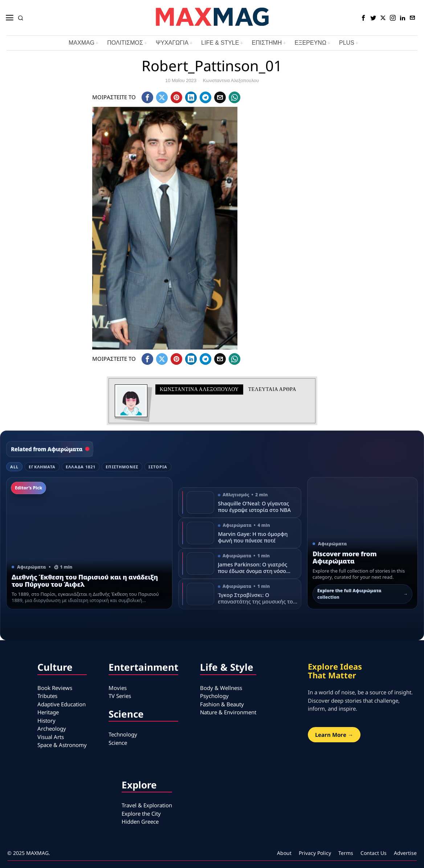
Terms (346, 853)
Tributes (47, 696)
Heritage (48, 712)
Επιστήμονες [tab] (122, 467)
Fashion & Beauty (222, 704)
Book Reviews (55, 688)
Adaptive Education (62, 704)
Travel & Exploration (147, 805)
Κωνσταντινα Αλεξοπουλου (231, 80)
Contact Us (374, 853)
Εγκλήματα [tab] (42, 467)
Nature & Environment (228, 712)
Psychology (214, 696)
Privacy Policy (315, 853)
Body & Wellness (221, 688)
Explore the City (141, 814)
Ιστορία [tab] (158, 467)
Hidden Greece (140, 821)
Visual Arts (51, 737)
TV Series (120, 696)
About (284, 853)
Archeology (52, 728)
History (46, 720)
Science (118, 743)
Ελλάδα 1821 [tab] (81, 467)
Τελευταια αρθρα (272, 389)
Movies (118, 688)
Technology (123, 734)
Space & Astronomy (62, 745)
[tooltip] (363, 18)
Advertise (405, 853)
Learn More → (334, 735)
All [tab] (14, 467)
